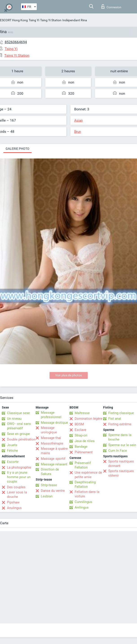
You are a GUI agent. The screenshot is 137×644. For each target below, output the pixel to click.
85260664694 (16, 42)
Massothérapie (52, 443)
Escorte (13, 462)
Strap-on (81, 435)
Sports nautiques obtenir (121, 473)
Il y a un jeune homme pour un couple (19, 477)
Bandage (81, 447)
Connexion (111, 6)
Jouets (12, 445)
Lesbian (47, 496)
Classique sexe (18, 413)
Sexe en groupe (18, 434)
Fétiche (12, 451)
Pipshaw (13, 502)
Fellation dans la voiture (87, 494)
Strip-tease (49, 485)
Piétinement (84, 452)
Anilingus (82, 507)
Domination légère (88, 419)
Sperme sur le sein (122, 445)
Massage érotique (54, 423)
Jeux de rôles (85, 441)
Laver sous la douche (17, 494)
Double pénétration (21, 439)
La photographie (19, 467)
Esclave (80, 430)
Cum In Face (118, 451)
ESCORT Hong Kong (14, 20)
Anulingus (14, 508)
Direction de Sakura (50, 472)
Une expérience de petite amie (88, 475)
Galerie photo (17, 149)
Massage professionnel (51, 415)
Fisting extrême (120, 424)
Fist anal (115, 419)
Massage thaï (51, 438)
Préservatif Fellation (83, 465)
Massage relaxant (54, 464)
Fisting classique (121, 413)
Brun (78, 132)
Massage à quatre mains (54, 451)
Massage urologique (49, 430)
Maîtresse (82, 413)
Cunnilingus (83, 502)
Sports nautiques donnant (121, 464)
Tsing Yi (34, 20)
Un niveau (14, 419)
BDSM (79, 424)
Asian (78, 120)
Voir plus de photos (68, 375)
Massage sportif (53, 459)
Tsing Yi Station (51, 20)
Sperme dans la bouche (120, 437)
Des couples (16, 487)
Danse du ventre (53, 491)
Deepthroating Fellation (85, 484)
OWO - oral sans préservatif (19, 426)
